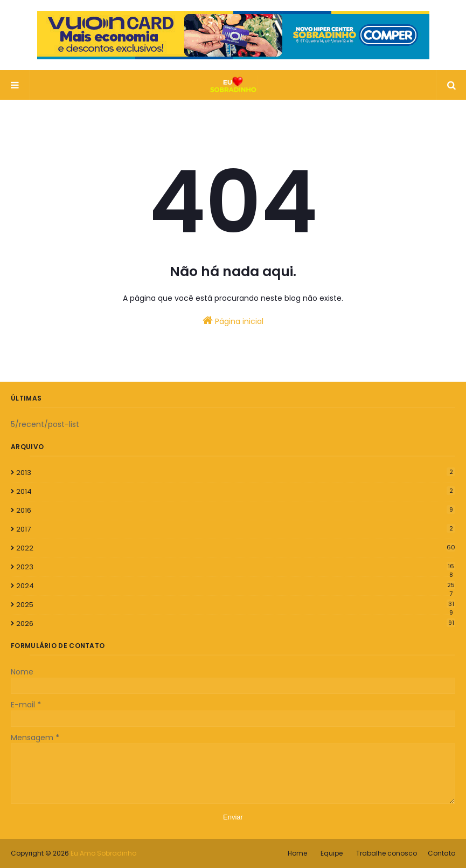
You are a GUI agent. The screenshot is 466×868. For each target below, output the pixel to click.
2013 (236, 473)
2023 (236, 567)
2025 (236, 605)
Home (297, 853)
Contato (441, 853)
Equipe (332, 853)
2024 (236, 586)
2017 (236, 529)
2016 (236, 510)
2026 (236, 624)
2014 (236, 491)
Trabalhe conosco (387, 853)
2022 (236, 548)
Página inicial (233, 321)
